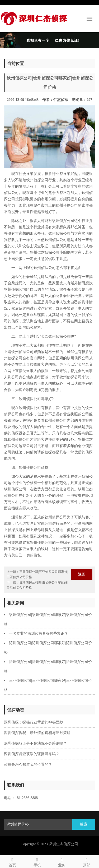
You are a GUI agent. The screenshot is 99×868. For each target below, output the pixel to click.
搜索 (84, 824)
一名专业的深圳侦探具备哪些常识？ (39, 633)
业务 (62, 862)
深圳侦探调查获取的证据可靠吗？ (32, 754)
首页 (12, 862)
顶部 (87, 862)
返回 (82, 574)
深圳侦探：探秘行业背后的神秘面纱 (34, 722)
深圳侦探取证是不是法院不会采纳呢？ (35, 743)
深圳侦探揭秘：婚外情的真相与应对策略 (37, 733)
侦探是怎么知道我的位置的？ (28, 765)
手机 (37, 862)
